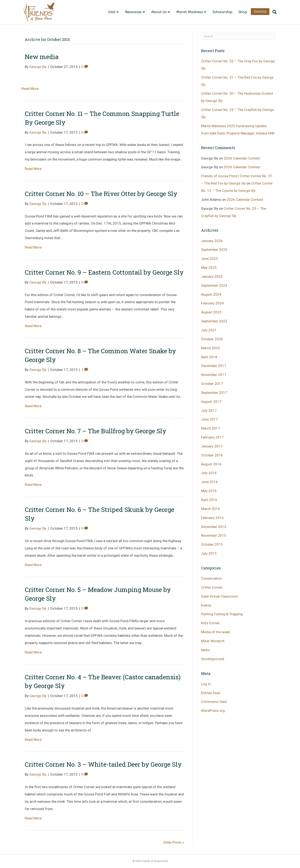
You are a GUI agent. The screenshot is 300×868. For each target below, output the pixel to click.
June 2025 (209, 259)
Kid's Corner (210, 623)
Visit (112, 12)
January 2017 (212, 446)
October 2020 (212, 339)
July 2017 (209, 411)
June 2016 (209, 482)
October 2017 (212, 384)
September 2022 (214, 321)
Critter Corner (212, 587)
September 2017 (214, 393)
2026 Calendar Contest (242, 158)
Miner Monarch (213, 641)
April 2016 (209, 500)
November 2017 (214, 375)
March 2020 (211, 348)
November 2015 (214, 535)
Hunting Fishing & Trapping (222, 614)
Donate (260, 11)
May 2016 (209, 491)
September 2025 (214, 250)
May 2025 (209, 268)
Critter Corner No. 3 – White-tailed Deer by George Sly (103, 764)
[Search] (273, 12)
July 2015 (209, 553)
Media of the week (215, 632)
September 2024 (214, 285)
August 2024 (211, 294)
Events (206, 605)
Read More (30, 89)
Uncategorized (213, 659)
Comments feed (214, 702)
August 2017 (211, 402)
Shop (243, 12)
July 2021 (209, 330)
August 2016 (211, 464)
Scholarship (222, 12)
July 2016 (209, 473)
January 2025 (212, 276)
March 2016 (211, 509)
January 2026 (212, 241)
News (205, 650)
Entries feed (211, 693)
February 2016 (212, 518)
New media (42, 57)
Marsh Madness (190, 12)
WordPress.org (213, 711)
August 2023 (211, 312)
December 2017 (214, 366)
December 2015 (214, 527)
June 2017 (209, 419)
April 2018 (209, 357)
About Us (159, 12)
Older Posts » (174, 842)
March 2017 (211, 428)
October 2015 (212, 544)
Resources (133, 12)
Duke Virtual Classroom (219, 596)
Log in (206, 684)
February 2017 (212, 437)
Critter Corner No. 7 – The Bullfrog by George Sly (96, 431)
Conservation (211, 578)
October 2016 (212, 455)
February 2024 (212, 303)
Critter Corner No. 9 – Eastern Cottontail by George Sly (104, 272)
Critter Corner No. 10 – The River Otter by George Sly (101, 194)
